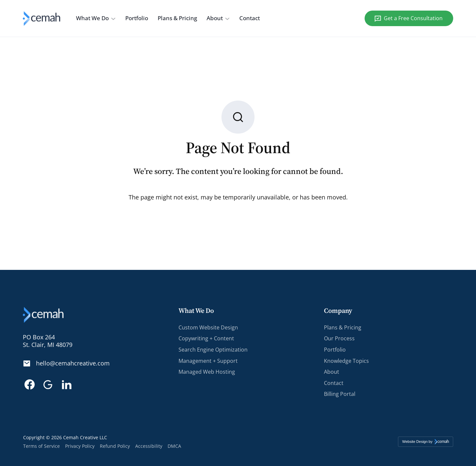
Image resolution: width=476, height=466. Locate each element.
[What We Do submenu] (113, 18)
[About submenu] (227, 18)
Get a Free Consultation (413, 18)
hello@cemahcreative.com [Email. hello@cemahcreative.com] (73, 363)
